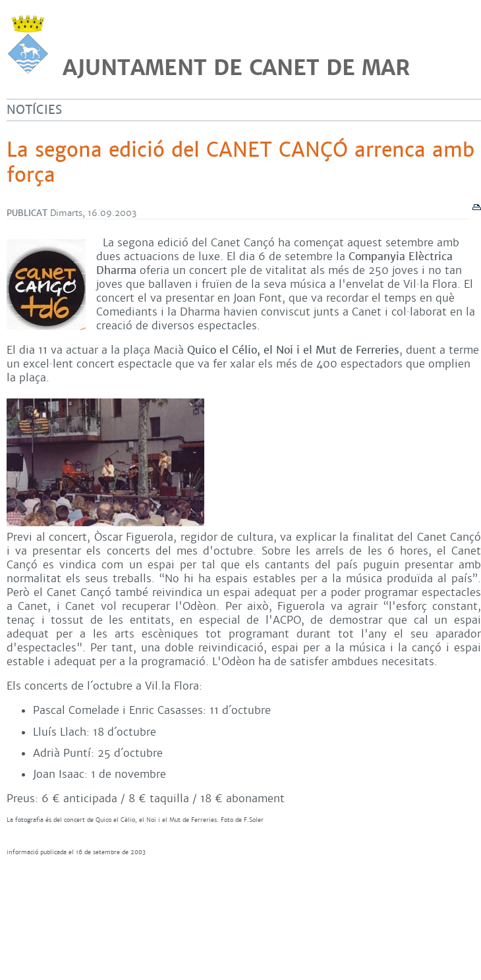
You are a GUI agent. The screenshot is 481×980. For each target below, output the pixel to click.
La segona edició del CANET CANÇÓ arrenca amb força (240, 163)
